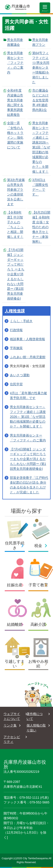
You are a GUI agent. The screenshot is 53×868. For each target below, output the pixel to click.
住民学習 (16, 384)
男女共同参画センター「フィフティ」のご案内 (15, 63)
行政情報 (16, 330)
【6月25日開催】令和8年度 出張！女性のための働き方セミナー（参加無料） (41, 227)
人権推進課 (15, 311)
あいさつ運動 (20, 375)
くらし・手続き (21, 321)
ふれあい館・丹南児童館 (28, 357)
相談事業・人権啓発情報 (27, 339)
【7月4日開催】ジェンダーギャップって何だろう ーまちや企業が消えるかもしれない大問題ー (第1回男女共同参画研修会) (16, 274)
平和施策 (16, 348)
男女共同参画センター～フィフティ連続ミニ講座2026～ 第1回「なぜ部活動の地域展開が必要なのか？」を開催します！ (41, 147)
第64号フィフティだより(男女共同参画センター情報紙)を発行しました (41, 68)
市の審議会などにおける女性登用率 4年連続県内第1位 (40, 100)
